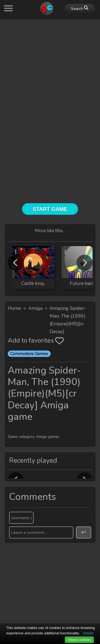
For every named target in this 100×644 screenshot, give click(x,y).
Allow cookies (79, 640)
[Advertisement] (50, 72)
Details (88, 633)
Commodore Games (29, 354)
